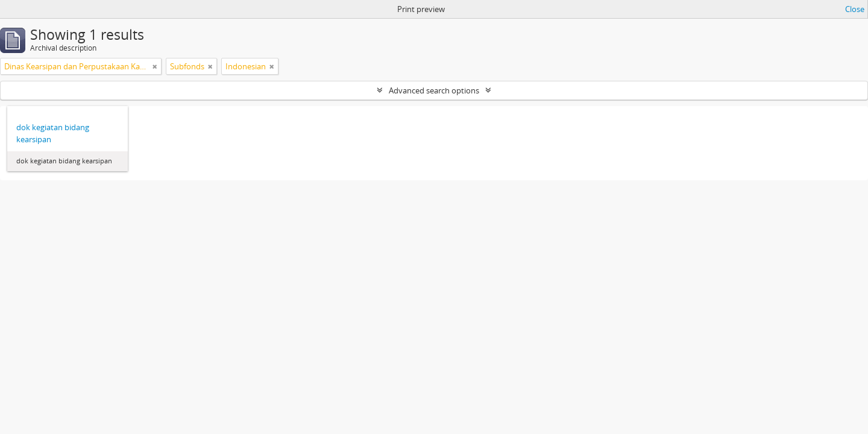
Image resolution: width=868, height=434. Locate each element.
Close (855, 9)
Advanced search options (434, 90)
